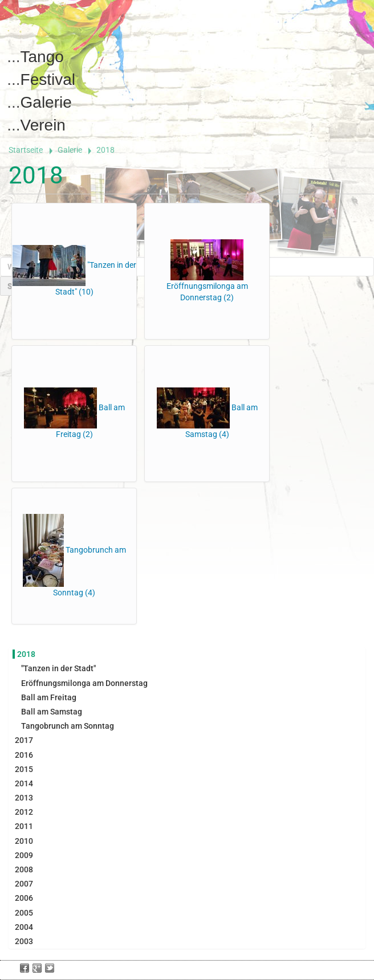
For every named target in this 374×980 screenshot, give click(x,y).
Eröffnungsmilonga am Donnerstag (84, 683)
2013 (24, 798)
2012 (24, 812)
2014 (24, 783)
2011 (24, 826)
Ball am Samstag (52, 712)
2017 (24, 740)
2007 (24, 884)
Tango (42, 57)
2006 (24, 898)
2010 (24, 841)
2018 (26, 654)
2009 (24, 855)
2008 (24, 869)
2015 (24, 769)
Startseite (26, 150)
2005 (24, 913)
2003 (24, 941)
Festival (48, 79)
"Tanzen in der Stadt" (58, 668)
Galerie (46, 102)
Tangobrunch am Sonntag (68, 726)
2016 (24, 755)
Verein (43, 125)
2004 (24, 927)
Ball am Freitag (49, 697)
